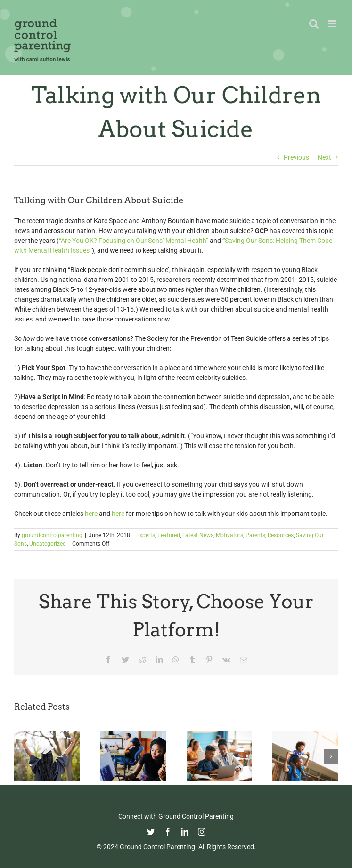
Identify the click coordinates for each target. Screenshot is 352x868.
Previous (296, 157)
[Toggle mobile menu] (333, 24)
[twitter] (151, 832)
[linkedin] (185, 832)
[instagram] (202, 832)
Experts (146, 535)
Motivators (229, 535)
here (91, 514)
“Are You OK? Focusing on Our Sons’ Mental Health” (134, 241)
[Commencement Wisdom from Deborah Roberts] (47, 735)
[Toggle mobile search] (314, 24)
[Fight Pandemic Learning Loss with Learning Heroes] (219, 735)
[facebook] (168, 832)
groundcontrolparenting (52, 535)
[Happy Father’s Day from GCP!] (305, 735)
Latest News (198, 535)
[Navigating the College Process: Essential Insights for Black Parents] (133, 735)
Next (324, 157)
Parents (255, 535)
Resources (281, 535)
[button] (21, 756)
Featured (169, 535)
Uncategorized (48, 544)
